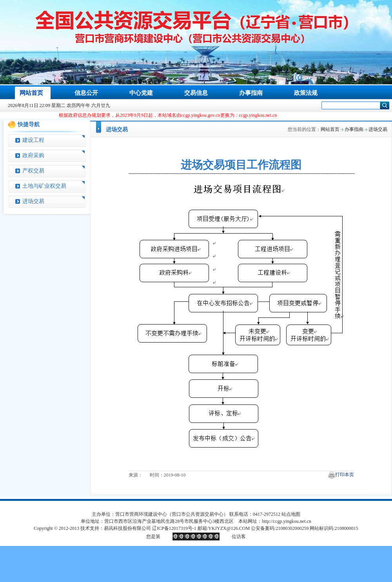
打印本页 (345, 475)
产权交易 (33, 171)
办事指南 (354, 129)
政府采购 (33, 155)
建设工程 (33, 140)
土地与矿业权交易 (44, 186)
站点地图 (291, 514)
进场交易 (33, 201)
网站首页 (330, 129)
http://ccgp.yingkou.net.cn (287, 521)
